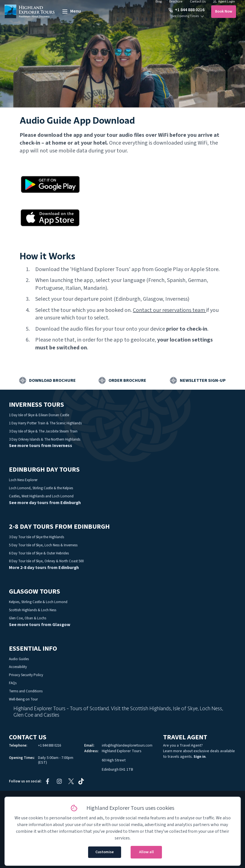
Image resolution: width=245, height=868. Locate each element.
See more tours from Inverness (41, 446)
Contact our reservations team (169, 310)
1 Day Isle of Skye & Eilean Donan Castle (39, 415)
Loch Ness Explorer (23, 480)
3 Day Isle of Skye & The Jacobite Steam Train (43, 431)
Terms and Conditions (26, 691)
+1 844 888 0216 (186, 10)
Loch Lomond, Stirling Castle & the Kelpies (41, 488)
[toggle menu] (71, 11)
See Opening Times (185, 16)
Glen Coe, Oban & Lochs (28, 618)
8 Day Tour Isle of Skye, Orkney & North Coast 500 (46, 561)
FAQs (13, 683)
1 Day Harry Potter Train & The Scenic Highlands (45, 423)
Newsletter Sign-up (203, 380)
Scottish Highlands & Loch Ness (33, 610)
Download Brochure (52, 380)
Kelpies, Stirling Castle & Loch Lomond (38, 602)
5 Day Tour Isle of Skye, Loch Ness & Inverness (43, 545)
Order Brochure (127, 380)
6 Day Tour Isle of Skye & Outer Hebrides (39, 553)
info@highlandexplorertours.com (127, 745)
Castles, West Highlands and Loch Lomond (41, 496)
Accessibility (18, 667)
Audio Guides (19, 659)
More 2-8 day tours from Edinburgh (44, 568)
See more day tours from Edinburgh (45, 503)
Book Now (224, 11)
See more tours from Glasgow (40, 625)
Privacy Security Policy (26, 675)
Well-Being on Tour (23, 699)
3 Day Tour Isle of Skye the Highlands (36, 537)
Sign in (200, 757)
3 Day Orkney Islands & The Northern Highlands (45, 439)
